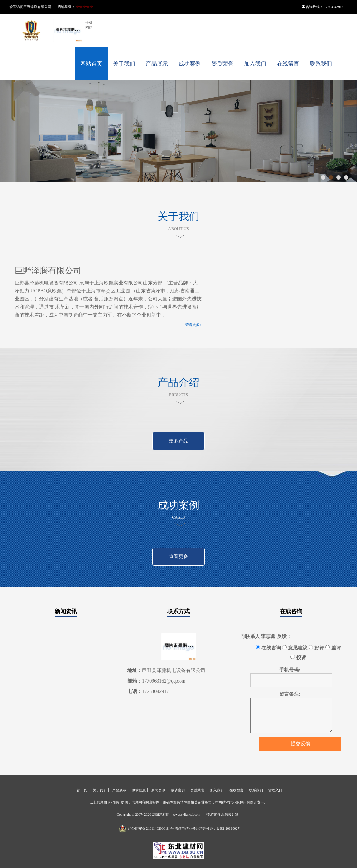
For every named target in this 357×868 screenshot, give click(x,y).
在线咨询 (291, 611)
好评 (316, 648)
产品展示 (157, 64)
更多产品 (178, 441)
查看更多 (178, 557)
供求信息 (139, 790)
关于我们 (124, 64)
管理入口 (275, 790)
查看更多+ (193, 325)
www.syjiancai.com (187, 814)
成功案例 (190, 64)
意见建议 (295, 648)
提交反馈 (301, 744)
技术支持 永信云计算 (223, 814)
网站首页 (91, 64)
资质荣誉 (222, 64)
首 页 (82, 790)
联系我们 (321, 64)
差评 (333, 648)
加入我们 (255, 64)
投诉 (298, 657)
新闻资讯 (66, 611)
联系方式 (178, 611)
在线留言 (288, 64)
